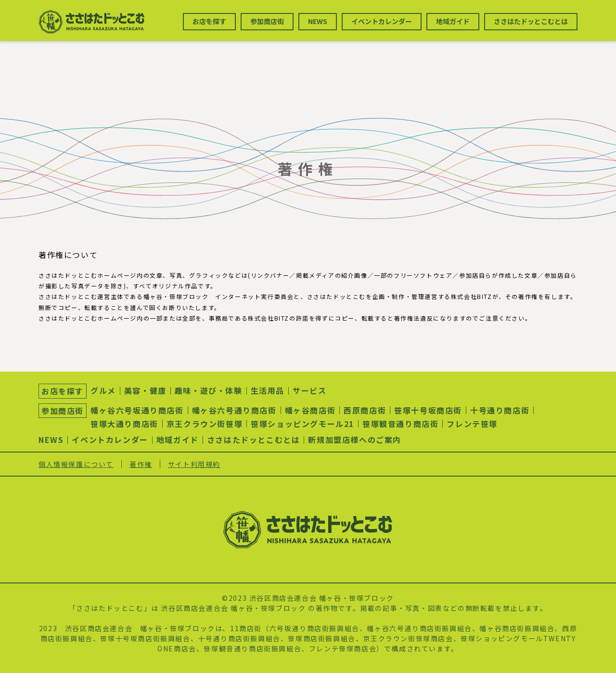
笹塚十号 (115, 638)
